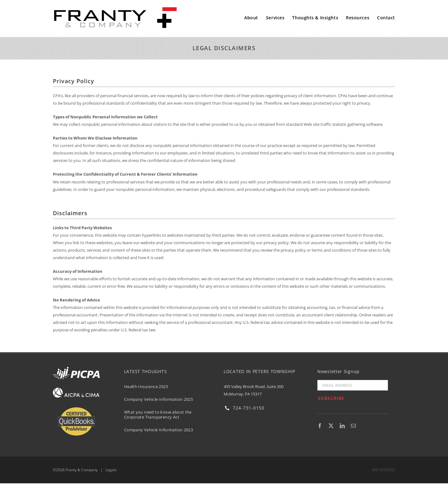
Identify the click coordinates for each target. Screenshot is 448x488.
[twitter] (331, 426)
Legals (111, 470)
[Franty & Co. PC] (115, 9)
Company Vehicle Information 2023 (159, 430)
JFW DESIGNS (384, 470)
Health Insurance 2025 (146, 386)
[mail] (353, 426)
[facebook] (320, 426)
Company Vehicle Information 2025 (159, 399)
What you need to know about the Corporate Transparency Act (158, 415)
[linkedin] (342, 426)
